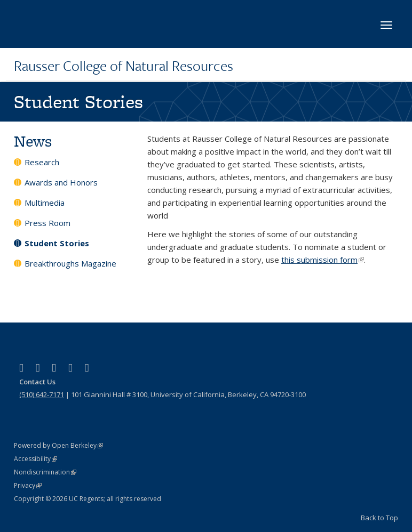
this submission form (323, 260)
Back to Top (379, 518)
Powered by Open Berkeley (58, 445)
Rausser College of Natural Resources (124, 66)
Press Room (47, 223)
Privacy (28, 485)
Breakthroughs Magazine (70, 263)
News (33, 141)
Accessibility (35, 459)
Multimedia (45, 203)
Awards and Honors (61, 182)
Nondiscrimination (45, 472)
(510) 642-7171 (42, 394)
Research (42, 162)
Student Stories (57, 243)
